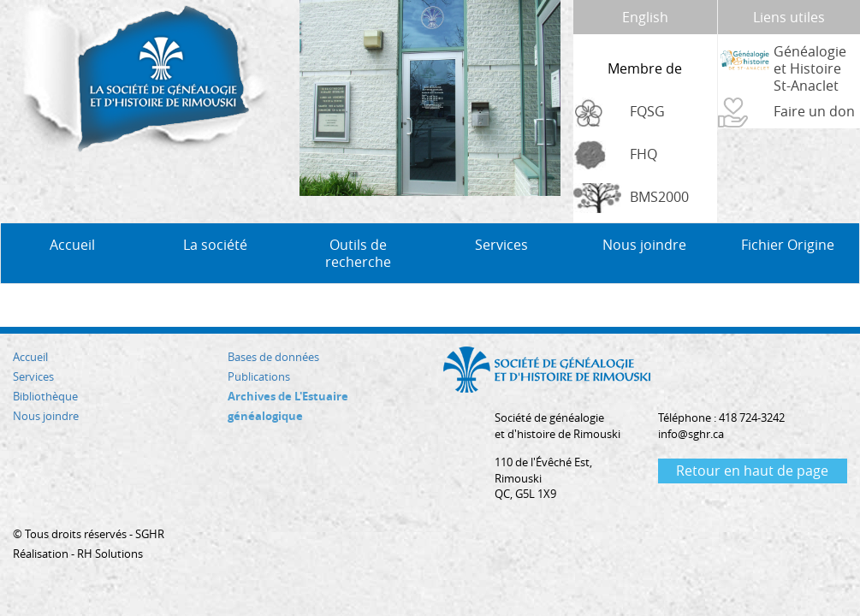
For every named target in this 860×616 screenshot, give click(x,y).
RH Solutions (110, 554)
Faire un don (814, 111)
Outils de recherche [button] (358, 253)
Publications (259, 376)
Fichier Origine (788, 245)
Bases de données (273, 357)
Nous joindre (644, 245)
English (645, 17)
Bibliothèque (45, 396)
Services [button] (501, 245)
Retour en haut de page (752, 471)
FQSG (647, 111)
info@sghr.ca (691, 434)
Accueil (72, 245)
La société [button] (215, 245)
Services (33, 376)
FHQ (644, 154)
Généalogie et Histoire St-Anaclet (810, 68)
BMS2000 (659, 197)
